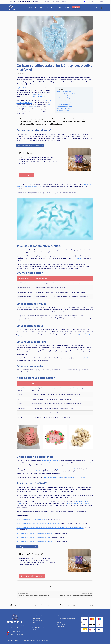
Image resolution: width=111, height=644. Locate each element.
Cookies (34, 623)
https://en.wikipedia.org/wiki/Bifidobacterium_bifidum (34, 542)
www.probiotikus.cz (15, 632)
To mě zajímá (26, 175)
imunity (19, 465)
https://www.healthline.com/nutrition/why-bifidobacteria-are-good (38, 524)
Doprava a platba (37, 620)
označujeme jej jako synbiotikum (76, 477)
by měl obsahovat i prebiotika (66, 469)
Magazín (58, 587)
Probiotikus (26, 153)
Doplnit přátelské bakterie (32, 576)
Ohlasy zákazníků (62, 629)
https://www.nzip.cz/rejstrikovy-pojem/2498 (31, 520)
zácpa (42, 88)
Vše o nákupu (92, 2)
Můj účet (100, 2)
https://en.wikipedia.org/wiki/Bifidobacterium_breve (33, 538)
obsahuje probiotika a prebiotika (54, 477)
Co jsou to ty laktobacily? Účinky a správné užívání (34, 596)
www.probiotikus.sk (15, 634)
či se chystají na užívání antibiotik (78, 503)
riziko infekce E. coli (82, 358)
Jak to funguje (61, 624)
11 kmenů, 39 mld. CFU (33, 554)
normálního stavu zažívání (84, 463)
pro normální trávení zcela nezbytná (33, 96)
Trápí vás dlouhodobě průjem (26, 88)
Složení (59, 622)
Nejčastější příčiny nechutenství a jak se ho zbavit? (76, 596)
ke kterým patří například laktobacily (45, 463)
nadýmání (79, 258)
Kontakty (34, 629)
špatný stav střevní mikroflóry (41, 94)
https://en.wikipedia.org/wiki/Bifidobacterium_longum (34, 534)
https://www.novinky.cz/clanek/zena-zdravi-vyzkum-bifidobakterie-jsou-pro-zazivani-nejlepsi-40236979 (50, 528)
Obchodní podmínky (38, 627)
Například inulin (38, 471)
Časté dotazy (61, 627)
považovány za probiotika (50, 461)
